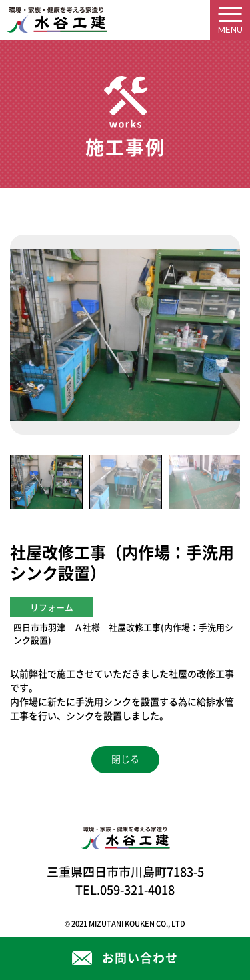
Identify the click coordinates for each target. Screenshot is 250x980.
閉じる (125, 759)
